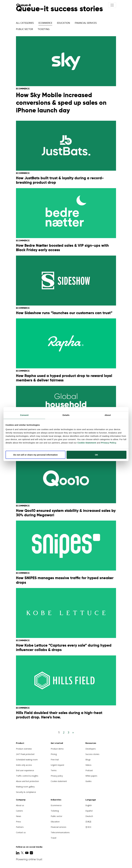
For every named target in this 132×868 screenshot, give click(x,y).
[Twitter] (23, 853)
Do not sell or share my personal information (36, 455)
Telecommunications (60, 832)
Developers (91, 749)
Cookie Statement (87, 443)
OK (96, 455)
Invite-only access (24, 765)
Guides (89, 781)
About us (20, 805)
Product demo (57, 749)
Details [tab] (66, 415)
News (19, 816)
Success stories (92, 754)
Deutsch (89, 816)
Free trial (55, 760)
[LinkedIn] (18, 853)
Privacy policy (57, 776)
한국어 (88, 827)
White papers (91, 776)
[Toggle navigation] (112, 5)
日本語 (88, 822)
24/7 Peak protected (25, 754)
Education (63, 23)
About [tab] (108, 415)
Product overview (24, 749)
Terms (54, 770)
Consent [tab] (24, 415)
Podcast (89, 770)
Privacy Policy (109, 443)
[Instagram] (31, 853)
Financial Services (86, 23)
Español (89, 811)
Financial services (58, 827)
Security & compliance (26, 792)
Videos (88, 765)
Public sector (56, 816)
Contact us (21, 832)
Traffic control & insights (27, 776)
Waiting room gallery (25, 787)
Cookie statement (59, 781)
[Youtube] (27, 853)
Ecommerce (45, 23)
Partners (20, 827)
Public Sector (24, 29)
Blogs (88, 760)
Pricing (54, 754)
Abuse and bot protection (27, 781)
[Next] (73, 732)
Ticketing (44, 29)
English (89, 805)
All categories (25, 23)
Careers (19, 811)
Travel (53, 838)
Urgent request (57, 765)
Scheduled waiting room (27, 760)
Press (18, 822)
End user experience (25, 770)
